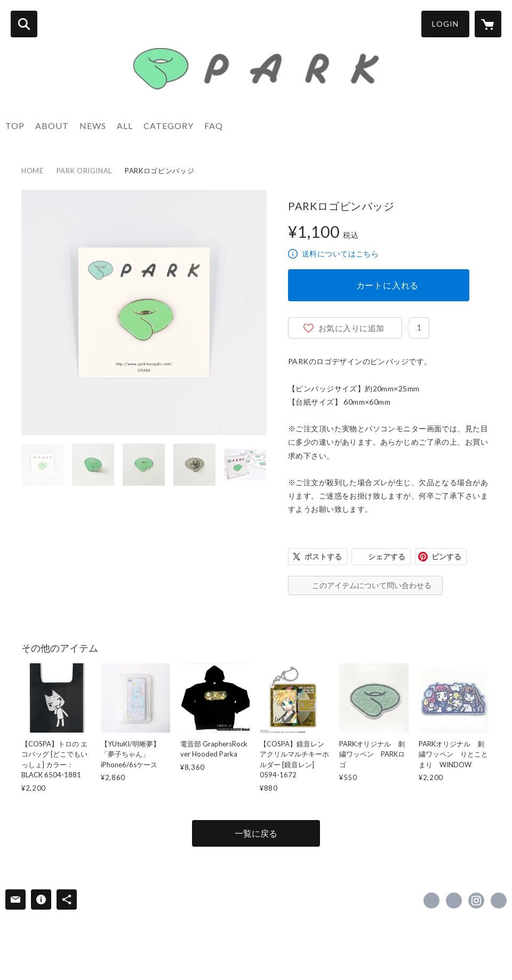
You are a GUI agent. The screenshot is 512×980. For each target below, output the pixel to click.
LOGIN (445, 24)
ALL (125, 126)
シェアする (387, 556)
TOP (15, 126)
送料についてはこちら (340, 254)
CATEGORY (169, 126)
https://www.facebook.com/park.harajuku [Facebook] (431, 901)
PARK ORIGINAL (84, 171)
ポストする (323, 556)
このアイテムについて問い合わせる (372, 585)
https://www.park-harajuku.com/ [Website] (499, 901)
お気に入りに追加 (351, 328)
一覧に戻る (256, 833)
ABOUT (52, 126)
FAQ (214, 126)
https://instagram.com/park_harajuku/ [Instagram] (476, 901)
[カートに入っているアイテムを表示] (488, 24)
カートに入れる (388, 285)
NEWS (93, 126)
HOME (33, 171)
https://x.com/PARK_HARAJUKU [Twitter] (454, 901)
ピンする (446, 556)
